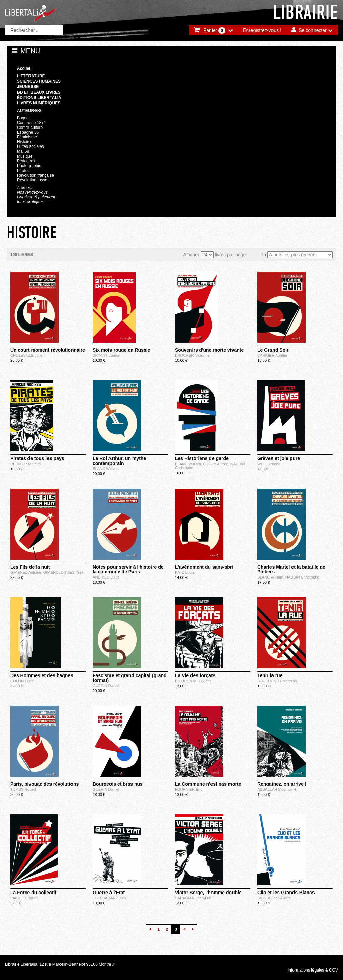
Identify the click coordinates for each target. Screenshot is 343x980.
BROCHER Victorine (192, 355)
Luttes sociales (31, 146)
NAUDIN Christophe (302, 577)
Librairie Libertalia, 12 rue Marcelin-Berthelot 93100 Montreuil (60, 964)
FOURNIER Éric (189, 789)
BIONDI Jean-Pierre (274, 898)
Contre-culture (30, 128)
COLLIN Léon (22, 681)
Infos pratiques (30, 202)
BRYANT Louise (106, 355)
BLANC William (105, 469)
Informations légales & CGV (313, 970)
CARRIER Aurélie (272, 355)
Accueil (24, 68)
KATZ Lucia (185, 572)
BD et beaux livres (39, 92)
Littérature (31, 76)
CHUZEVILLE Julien (27, 355)
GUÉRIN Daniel (106, 686)
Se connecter (313, 30)
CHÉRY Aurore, (217, 464)
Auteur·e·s (29, 111)
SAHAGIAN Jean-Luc (193, 898)
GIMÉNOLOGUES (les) (63, 572)
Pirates (23, 171)
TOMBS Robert (23, 789)
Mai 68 (23, 151)
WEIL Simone (269, 464)
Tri (263, 255)
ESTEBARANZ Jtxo (109, 898)
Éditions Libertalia (39, 98)
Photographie (29, 166)
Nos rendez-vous (32, 192)
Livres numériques (39, 103)
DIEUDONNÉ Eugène (193, 681)
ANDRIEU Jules (106, 577)
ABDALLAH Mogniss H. (277, 789)
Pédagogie (27, 161)
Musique (25, 156)
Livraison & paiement (36, 197)
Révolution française (35, 175)
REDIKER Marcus (25, 464)
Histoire (24, 142)
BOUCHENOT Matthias (277, 681)
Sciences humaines (39, 81)
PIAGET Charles (24, 898)
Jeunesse (28, 87)
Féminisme (27, 137)
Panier (214, 31)
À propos (25, 188)
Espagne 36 (28, 132)
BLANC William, (189, 464)
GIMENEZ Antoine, (27, 572)
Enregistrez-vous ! (262, 30)
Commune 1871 (32, 123)
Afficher (191, 255)
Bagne (23, 118)
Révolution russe (32, 180)
